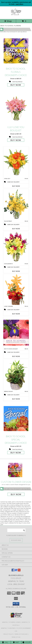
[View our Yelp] (19, 571)
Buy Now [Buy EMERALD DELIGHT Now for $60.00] (16, 399)
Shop (8, 21)
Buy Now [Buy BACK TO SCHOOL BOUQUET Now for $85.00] (16, 356)
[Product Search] (16, 530)
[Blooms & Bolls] (16, 17)
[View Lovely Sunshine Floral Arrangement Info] (16, 290)
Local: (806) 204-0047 (16, 584)
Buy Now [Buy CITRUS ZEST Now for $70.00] (16, 186)
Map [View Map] (16, 642)
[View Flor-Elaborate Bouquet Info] (16, 247)
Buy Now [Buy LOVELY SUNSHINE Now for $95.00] (16, 314)
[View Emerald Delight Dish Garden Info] (16, 375)
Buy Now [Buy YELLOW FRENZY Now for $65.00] (16, 229)
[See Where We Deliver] (16, 540)
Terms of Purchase (21, 634)
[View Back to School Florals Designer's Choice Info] (16, 51)
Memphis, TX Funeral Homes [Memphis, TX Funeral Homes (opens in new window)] (11, 622)
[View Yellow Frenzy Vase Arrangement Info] (16, 205)
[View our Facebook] (13, 571)
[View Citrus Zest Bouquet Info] (16, 162)
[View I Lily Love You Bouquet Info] (16, 108)
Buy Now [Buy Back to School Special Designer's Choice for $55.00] (16, 453)
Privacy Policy (8, 634)
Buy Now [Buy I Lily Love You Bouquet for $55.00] (16, 140)
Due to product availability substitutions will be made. (16, 3)
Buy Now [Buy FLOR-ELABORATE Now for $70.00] (16, 271)
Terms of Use (16, 637)
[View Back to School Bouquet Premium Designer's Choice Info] (16, 333)
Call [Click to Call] (5, 642)
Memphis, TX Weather (8, 628)
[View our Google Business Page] (16, 571)
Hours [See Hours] (27, 642)
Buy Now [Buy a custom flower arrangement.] (16, 494)
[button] (16, 604)
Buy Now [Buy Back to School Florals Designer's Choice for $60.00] (16, 85)
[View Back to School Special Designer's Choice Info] (16, 419)
